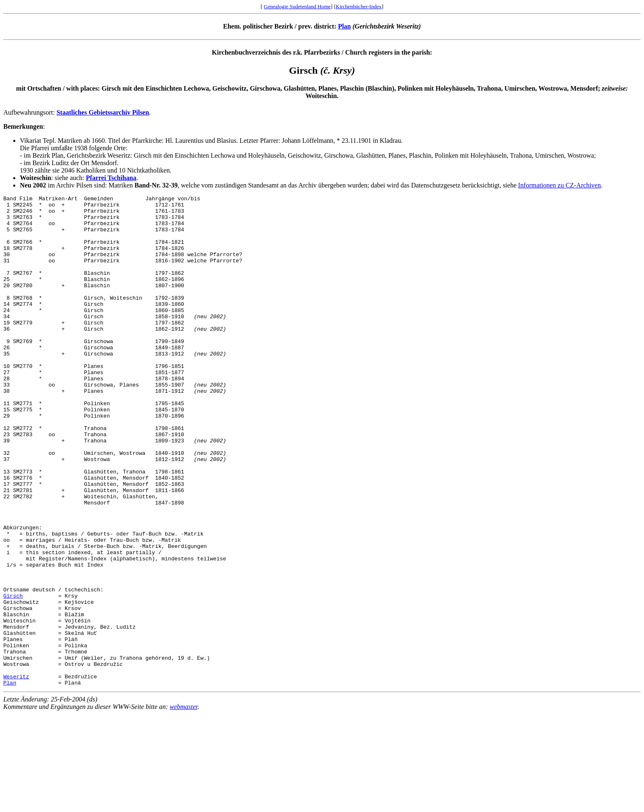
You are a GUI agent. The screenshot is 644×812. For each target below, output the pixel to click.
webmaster (184, 805)
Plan (345, 26)
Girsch (13, 676)
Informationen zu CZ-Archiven (560, 185)
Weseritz (16, 773)
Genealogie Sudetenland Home (297, 6)
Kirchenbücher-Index (359, 6)
